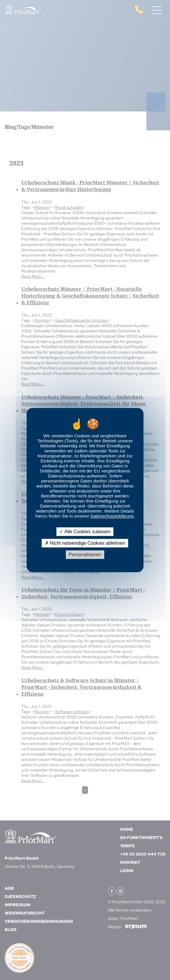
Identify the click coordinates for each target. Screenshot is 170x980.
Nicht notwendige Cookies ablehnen (85, 543)
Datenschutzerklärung (112, 516)
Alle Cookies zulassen (85, 532)
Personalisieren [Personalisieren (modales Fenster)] (85, 555)
